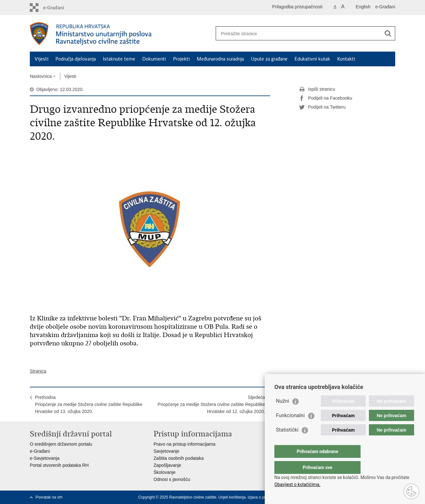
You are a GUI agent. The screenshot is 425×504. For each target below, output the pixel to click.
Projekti (181, 59)
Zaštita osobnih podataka (179, 458)
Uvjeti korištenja (232, 497)
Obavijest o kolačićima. (297, 484)
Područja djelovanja (76, 59)
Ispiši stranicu (317, 89)
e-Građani (385, 7)
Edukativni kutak (312, 59)
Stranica (38, 371)
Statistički (287, 443)
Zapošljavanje (167, 465)
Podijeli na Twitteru (322, 107)
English (363, 7)
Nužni (283, 414)
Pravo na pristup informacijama (184, 444)
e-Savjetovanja (45, 458)
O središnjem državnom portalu (61, 444)
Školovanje (165, 472)
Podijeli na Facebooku (326, 98)
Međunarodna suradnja (220, 59)
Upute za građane (269, 59)
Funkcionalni (290, 428)
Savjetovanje (166, 451)
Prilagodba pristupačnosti (297, 7)
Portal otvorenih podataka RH (59, 465)
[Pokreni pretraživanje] (388, 33)
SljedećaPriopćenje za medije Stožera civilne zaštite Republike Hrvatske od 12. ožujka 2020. (211, 404)
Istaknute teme (119, 59)
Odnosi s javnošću (172, 479)
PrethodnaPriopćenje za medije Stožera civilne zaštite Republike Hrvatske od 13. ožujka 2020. (89, 404)
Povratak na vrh (49, 497)
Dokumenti (154, 59)
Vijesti (42, 59)
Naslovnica (41, 76)
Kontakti (346, 59)
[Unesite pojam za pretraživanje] (299, 33)
